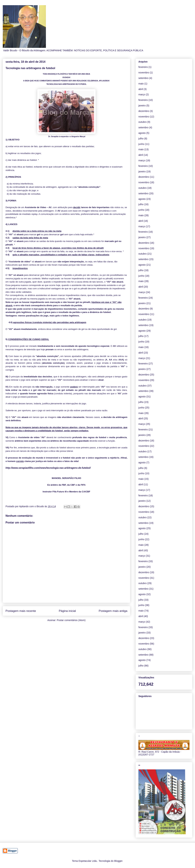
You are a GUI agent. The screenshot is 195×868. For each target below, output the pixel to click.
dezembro (144, 111)
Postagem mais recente (21, 611)
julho (141, 139)
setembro (143, 78)
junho (141, 144)
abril (141, 89)
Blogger (118, 861)
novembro (144, 73)
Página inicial (67, 611)
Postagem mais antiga (113, 611)
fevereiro (143, 67)
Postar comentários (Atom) (71, 620)
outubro (142, 122)
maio (141, 84)
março (142, 94)
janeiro (142, 106)
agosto (142, 133)
